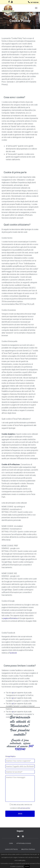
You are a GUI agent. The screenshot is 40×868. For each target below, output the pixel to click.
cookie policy (22, 860)
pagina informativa (10, 618)
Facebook (13, 653)
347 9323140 (24, 748)
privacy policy (25, 808)
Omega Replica (10, 756)
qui (13, 693)
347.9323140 (34, 2)
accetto (27, 866)
